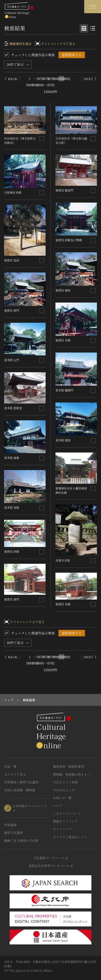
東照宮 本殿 (63, 340)
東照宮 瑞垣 (63, 290)
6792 (51, 85)
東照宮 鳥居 (12, 260)
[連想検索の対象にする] (42, 139)
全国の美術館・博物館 (20, 790)
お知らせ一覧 (62, 798)
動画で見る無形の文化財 (21, 840)
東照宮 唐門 (12, 310)
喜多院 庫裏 (12, 458)
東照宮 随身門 (64, 190)
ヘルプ (58, 806)
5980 (56, 79)
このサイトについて (67, 813)
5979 (51, 79)
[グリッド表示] (84, 28)
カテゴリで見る (15, 774)
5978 (46, 79)
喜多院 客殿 (12, 507)
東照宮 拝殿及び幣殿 (69, 240)
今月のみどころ (64, 790)
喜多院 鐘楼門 (64, 390)
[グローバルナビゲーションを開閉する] (93, 7)
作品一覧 (10, 766)
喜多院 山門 (12, 360)
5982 (67, 79)
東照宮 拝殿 (12, 551)
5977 (40, 79)
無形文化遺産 (13, 833)
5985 (40, 85)
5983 (30, 85)
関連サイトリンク (65, 821)
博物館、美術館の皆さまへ (72, 774)
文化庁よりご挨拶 (65, 782)
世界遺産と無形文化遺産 (21, 782)
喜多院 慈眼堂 (13, 408)
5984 (35, 85)
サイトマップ (62, 829)
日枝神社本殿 (13, 192)
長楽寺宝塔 (63, 560)
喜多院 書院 (63, 440)
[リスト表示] (93, 28)
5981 (61, 79)
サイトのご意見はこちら (70, 837)
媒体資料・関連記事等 (69, 766)
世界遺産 (10, 825)
